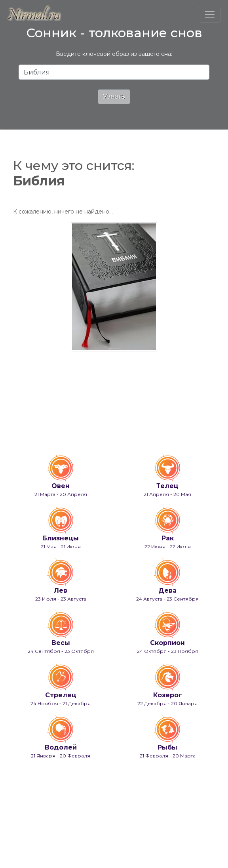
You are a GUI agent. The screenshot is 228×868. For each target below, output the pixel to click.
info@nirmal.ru (56, 839)
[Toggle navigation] (210, 15)
